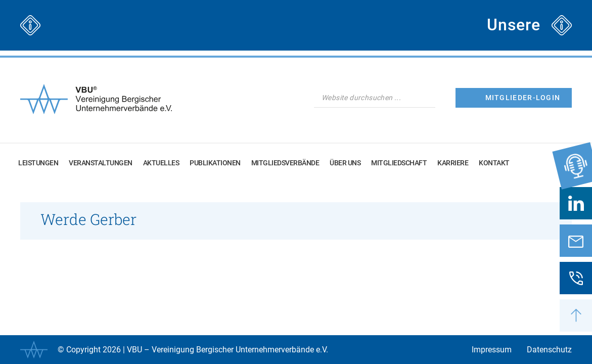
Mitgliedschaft (399, 163)
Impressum (492, 350)
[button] (576, 315)
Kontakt (494, 163)
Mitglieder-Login (523, 98)
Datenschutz (549, 350)
